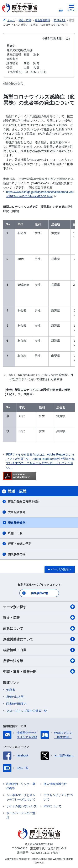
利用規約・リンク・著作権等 (21, 786)
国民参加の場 (17, 554)
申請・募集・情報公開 (39, 671)
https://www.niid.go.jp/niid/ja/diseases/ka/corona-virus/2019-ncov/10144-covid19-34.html (40, 194)
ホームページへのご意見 (21, 815)
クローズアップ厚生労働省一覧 (27, 711)
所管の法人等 (15, 697)
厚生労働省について (39, 639)
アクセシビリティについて (58, 797)
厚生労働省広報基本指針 (24, 502)
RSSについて (53, 806)
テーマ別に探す (39, 607)
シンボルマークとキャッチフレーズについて (21, 797)
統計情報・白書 (39, 650)
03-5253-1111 (40, 853)
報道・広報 (39, 617)
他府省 (11, 690)
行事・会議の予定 (20, 544)
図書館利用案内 (16, 704)
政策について (39, 628)
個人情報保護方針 (55, 784)
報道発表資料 (17, 523)
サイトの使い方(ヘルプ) (22, 806)
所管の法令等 (39, 661)
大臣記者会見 (17, 512)
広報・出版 (15, 533)
